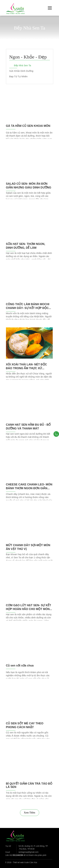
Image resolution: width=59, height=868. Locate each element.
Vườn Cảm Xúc (31, 862)
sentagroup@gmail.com (29, 852)
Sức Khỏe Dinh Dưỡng (21, 71)
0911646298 (18, 855)
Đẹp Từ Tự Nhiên (18, 76)
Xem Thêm (29, 813)
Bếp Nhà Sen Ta (23, 65)
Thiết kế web (18, 862)
